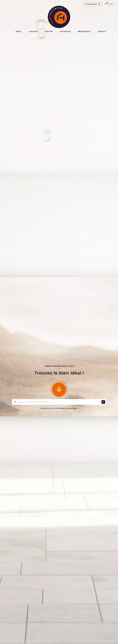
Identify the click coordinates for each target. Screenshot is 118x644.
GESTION (49, 31)
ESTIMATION (65, 31)
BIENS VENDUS (84, 31)
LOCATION (33, 31)
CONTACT (102, 31)
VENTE (18, 31)
